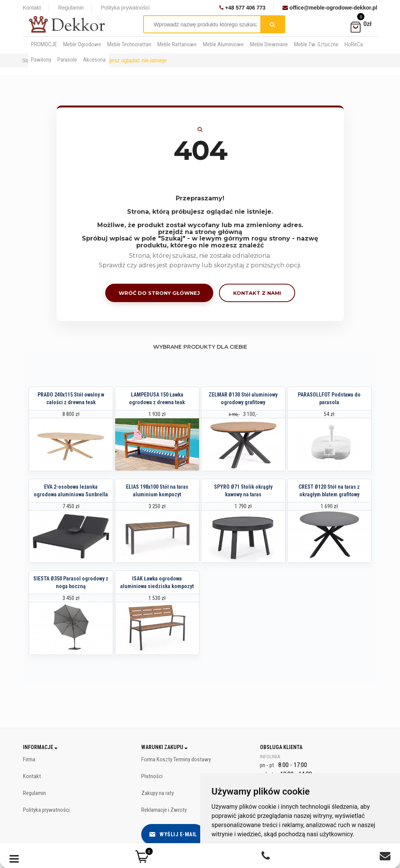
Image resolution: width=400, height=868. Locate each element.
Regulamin (71, 8)
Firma (29, 759)
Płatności (152, 776)
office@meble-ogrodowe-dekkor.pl (330, 8)
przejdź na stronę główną (200, 232)
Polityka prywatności (125, 8)
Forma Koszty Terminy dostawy (176, 759)
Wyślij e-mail (173, 834)
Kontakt (32, 8)
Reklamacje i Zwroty (164, 810)
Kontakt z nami (257, 293)
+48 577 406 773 (242, 8)
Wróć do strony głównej (159, 293)
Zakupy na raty (158, 793)
